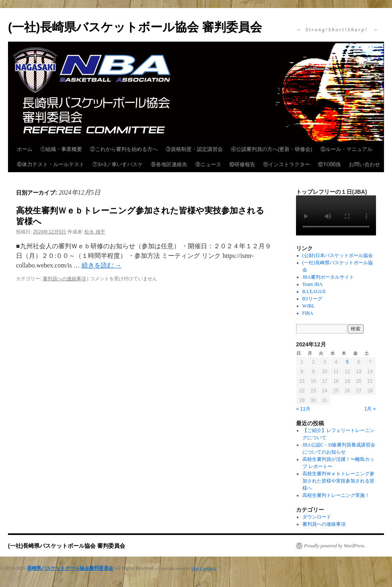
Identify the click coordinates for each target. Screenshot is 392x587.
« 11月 (303, 409)
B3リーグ (312, 299)
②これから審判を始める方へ (124, 149)
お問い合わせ (364, 164)
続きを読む (102, 265)
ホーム (25, 149)
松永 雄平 (95, 232)
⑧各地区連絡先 (169, 164)
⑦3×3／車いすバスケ (118, 164)
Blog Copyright (204, 568)
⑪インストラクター (287, 164)
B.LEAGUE (314, 291)
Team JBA (313, 284)
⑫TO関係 (329, 164)
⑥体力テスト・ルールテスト (51, 164)
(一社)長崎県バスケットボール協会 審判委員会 (135, 27)
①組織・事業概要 (61, 149)
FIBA (308, 313)
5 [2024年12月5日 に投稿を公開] (347, 362)
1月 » (370, 409)
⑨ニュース (208, 164)
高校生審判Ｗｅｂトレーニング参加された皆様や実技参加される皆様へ (338, 481)
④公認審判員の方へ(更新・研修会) (272, 149)
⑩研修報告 (242, 164)
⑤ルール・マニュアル (346, 149)
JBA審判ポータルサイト (328, 277)
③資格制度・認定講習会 (194, 149)
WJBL (309, 306)
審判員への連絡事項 (64, 279)
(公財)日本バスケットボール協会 (338, 255)
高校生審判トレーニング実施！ (336, 495)
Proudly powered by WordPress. (335, 546)
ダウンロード (317, 517)
